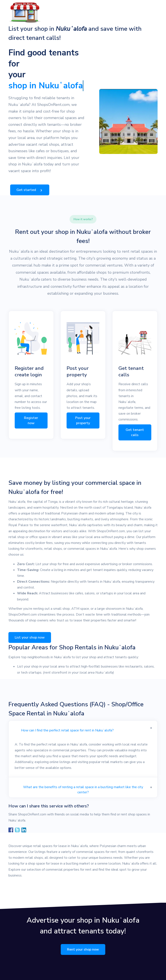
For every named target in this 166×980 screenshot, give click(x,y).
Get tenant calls (135, 432)
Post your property (83, 420)
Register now (31, 420)
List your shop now (30, 637)
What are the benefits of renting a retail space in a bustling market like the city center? (83, 790)
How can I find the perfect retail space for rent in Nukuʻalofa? (67, 730)
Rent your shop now (83, 949)
